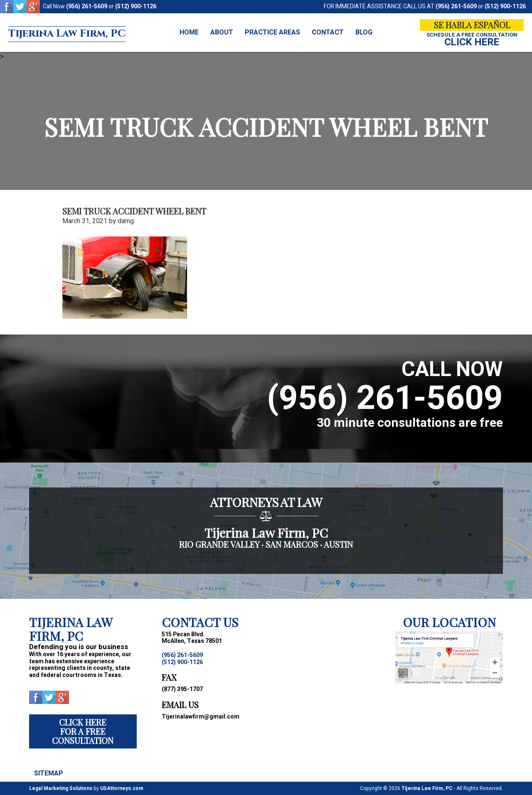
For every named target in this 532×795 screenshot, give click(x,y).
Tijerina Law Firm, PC (80, 33)
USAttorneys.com (122, 788)
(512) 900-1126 (136, 6)
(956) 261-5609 (87, 6)
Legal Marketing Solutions (61, 788)
